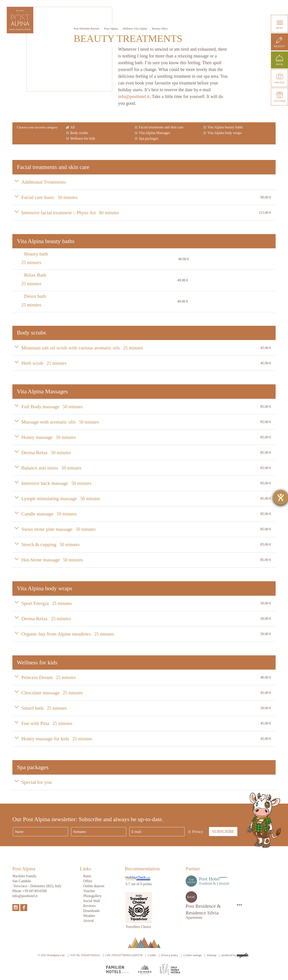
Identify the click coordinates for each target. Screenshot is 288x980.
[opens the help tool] (281, 497)
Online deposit (94, 886)
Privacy (198, 832)
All (72, 127)
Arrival (88, 921)
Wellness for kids (83, 138)
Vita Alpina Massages (154, 133)
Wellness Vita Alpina (135, 28)
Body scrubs (79, 133)
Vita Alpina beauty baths (225, 127)
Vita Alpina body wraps (224, 133)
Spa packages (149, 138)
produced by (235, 955)
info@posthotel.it (134, 96)
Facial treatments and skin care (161, 127)
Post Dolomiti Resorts (87, 28)
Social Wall (92, 901)
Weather (89, 916)
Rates (87, 876)
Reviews (89, 906)
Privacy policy (170, 955)
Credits (152, 955)
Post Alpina (111, 28)
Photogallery (92, 896)
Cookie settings (192, 955)
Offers (88, 881)
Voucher (89, 891)
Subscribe (223, 832)
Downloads (91, 911)
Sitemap (212, 955)
